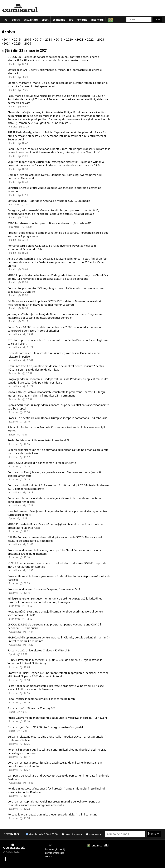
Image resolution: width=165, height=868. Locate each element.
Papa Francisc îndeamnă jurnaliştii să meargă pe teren (41, 699)
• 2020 (68, 40)
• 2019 (57, 40)
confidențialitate (55, 853)
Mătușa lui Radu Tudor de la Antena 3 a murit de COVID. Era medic (49, 201)
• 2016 (26, 40)
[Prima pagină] (6, 20)
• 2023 (99, 40)
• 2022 (89, 40)
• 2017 (37, 40)
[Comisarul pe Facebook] (5, 859)
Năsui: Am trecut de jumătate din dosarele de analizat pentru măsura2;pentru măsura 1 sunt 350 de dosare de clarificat (56, 368)
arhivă (49, 846)
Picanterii (98, 20)
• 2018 (47, 40)
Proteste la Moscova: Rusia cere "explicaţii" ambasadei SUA (44, 589)
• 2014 (5, 40)
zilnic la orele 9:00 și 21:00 (42, 834)
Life (71, 20)
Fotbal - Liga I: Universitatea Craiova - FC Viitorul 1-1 (40, 651)
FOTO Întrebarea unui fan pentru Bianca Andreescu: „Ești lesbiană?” (49, 223)
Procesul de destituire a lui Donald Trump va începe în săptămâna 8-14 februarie (57, 418)
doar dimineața (72, 834)
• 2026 (26, 44)
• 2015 (16, 40)
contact (49, 857)
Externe (83, 20)
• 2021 (78, 40)
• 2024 (5, 44)
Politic (16, 20)
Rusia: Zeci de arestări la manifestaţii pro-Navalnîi (38, 440)
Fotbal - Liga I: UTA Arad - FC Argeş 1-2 (31, 708)
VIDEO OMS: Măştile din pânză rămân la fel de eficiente (42, 463)
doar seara (93, 834)
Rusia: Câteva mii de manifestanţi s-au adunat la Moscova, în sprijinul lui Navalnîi (57, 718)
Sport (45, 20)
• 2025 (16, 44)
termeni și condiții (56, 849)
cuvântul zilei (98, 846)
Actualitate (31, 20)
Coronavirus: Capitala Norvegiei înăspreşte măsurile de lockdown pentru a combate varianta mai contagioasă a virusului (54, 803)
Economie (59, 20)
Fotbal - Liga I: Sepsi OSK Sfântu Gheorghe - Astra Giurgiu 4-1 (45, 727)
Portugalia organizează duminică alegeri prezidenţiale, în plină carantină (52, 815)
